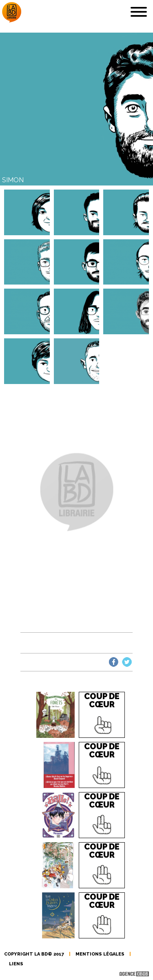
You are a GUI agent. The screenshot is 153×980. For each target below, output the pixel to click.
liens (16, 964)
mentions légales (100, 954)
